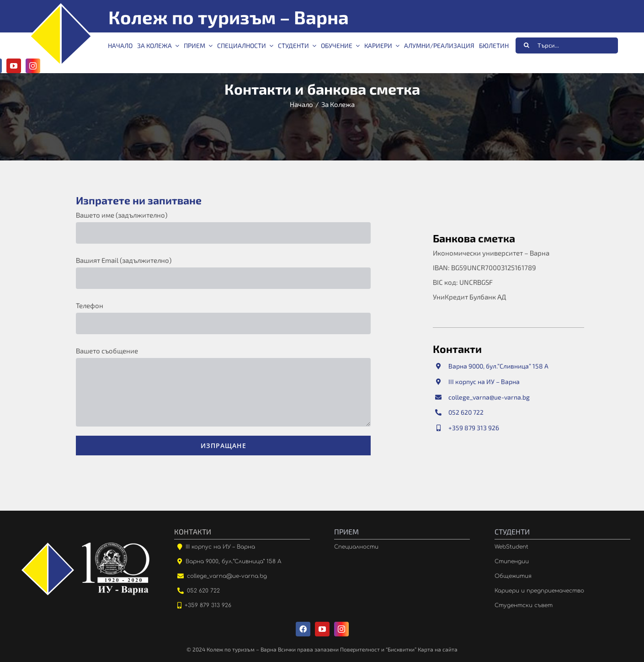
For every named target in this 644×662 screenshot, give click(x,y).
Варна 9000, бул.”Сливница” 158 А (498, 367)
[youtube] (14, 66)
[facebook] (303, 629)
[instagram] (341, 629)
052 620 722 (466, 413)
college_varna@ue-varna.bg (489, 398)
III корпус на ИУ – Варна (484, 382)
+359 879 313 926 (474, 429)
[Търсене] (526, 45)
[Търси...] (567, 45)
